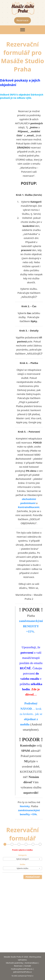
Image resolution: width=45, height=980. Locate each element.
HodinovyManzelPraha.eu (22, 969)
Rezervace (22, 20)
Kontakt (28, 966)
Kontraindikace (31, 963)
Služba (22, 864)
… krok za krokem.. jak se (31, 714)
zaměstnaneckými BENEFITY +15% (31, 626)
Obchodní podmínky (14, 963)
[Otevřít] (23, 30)
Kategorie (22, 855)
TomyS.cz (30, 976)
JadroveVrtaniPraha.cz (23, 972)
